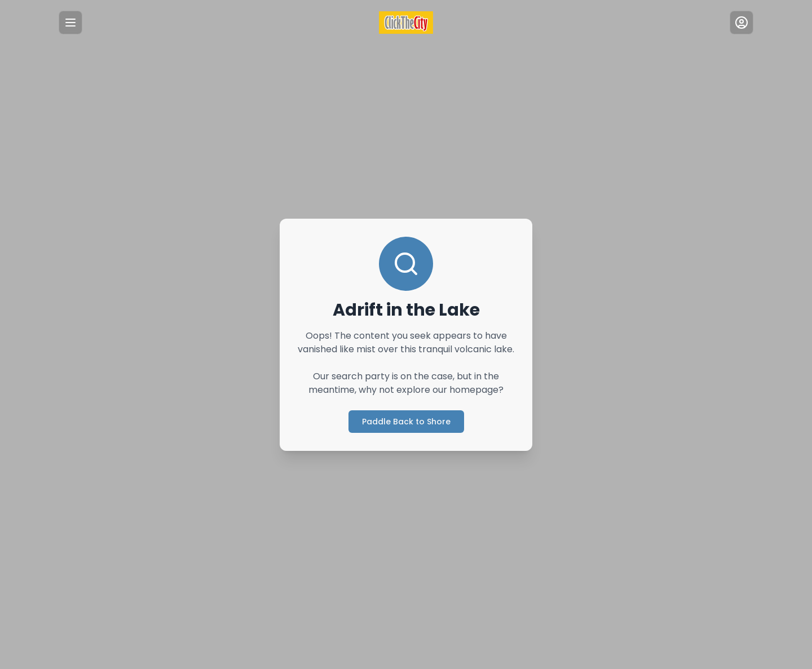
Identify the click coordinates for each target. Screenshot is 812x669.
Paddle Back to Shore (406, 421)
